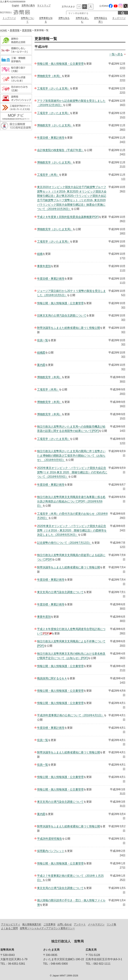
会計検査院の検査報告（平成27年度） (60, 149)
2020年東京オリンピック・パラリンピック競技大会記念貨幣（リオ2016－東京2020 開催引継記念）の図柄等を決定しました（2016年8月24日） (72, 529)
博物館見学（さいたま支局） (55, 124)
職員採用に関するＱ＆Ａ (52, 678)
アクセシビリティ (11, 923)
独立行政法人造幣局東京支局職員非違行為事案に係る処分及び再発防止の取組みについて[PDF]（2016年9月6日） (71, 500)
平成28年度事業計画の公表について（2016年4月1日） (70, 714)
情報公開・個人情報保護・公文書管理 (60, 63)
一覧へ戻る (116, 53)
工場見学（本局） (48, 174)
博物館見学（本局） (49, 75)
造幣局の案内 (28, 5)
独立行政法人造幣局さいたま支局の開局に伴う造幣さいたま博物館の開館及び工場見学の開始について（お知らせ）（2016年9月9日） (71, 455)
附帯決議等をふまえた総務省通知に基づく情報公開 (69, 327)
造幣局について (28, 18)
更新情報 (27, 29)
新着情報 (15, 29)
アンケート (80, 923)
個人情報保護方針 (32, 923)
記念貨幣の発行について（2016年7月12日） (64, 542)
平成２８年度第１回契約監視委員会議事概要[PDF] (68, 216)
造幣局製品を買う (101, 19)
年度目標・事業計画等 (51, 137)
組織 (40, 253)
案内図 (41, 364)
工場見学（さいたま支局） (53, 87)
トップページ (9, 18)
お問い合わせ (65, 923)
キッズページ (119, 18)
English (16, 5)
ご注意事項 (49, 923)
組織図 (41, 352)
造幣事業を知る (46, 18)
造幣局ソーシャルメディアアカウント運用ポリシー (47, 927)
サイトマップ (44, 5)
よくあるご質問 (9, 927)
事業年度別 (44, 265)
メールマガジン (96, 923)
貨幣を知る (64, 18)
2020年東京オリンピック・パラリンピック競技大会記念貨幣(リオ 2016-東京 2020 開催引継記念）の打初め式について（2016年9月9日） (72, 471)
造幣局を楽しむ (82, 18)
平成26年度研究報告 (50, 838)
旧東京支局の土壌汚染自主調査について (62, 315)
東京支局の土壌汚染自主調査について (60, 591)
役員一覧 (43, 339)
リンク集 (111, 923)
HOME (4, 29)
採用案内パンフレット (51, 850)
